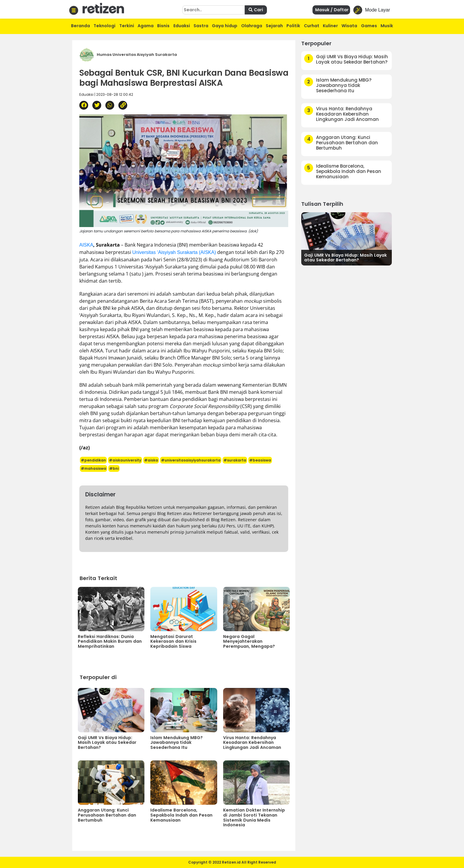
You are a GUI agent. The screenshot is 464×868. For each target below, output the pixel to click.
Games (369, 26)
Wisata (349, 26)
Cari (256, 10)
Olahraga (252, 26)
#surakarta (235, 460)
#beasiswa (260, 460)
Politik (293, 26)
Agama (146, 26)
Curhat (312, 26)
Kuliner (330, 26)
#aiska (151, 460)
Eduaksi (182, 26)
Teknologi (104, 26)
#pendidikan (93, 460)
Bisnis (163, 26)
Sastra (201, 26)
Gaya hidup (225, 26)
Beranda (80, 26)
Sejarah (274, 26)
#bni (114, 468)
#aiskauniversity (125, 460)
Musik (387, 26)
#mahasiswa (94, 468)
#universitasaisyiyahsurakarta (191, 460)
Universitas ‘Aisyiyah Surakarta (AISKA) (174, 252)
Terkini (127, 26)
